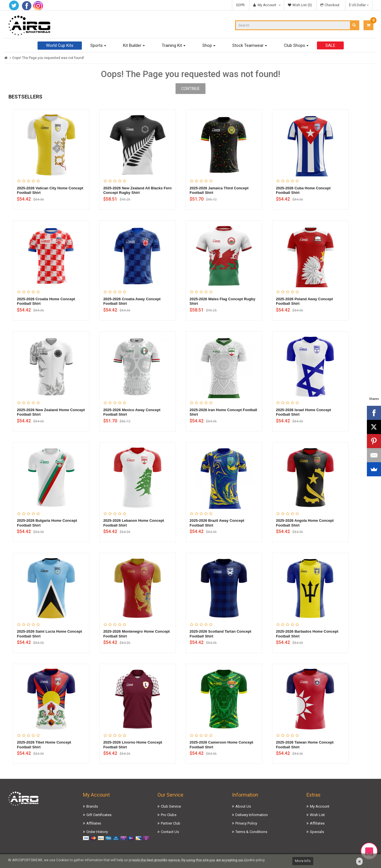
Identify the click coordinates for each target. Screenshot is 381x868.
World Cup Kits (60, 45)
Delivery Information (252, 815)
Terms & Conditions (251, 832)
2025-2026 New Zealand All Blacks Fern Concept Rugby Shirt (137, 190)
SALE (330, 45)
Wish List (317, 815)
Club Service (171, 806)
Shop (207, 45)
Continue (190, 89)
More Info (303, 861)
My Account (320, 806)
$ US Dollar (359, 5)
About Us (243, 806)
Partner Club (171, 823)
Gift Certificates (99, 815)
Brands (92, 806)
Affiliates (94, 823)
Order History (97, 832)
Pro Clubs (169, 815)
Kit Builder (132, 45)
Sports (97, 45)
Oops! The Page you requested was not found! (48, 58)
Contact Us (170, 832)
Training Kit (172, 45)
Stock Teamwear (248, 45)
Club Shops (294, 45)
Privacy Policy (246, 823)
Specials (317, 832)
